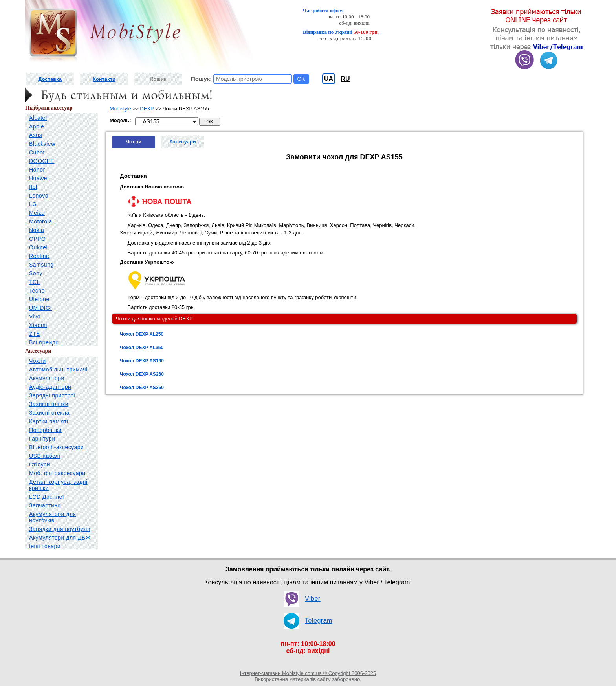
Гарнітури (42, 439)
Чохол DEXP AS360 (142, 388)
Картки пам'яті (49, 421)
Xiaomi (38, 325)
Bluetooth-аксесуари (56, 447)
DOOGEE (42, 161)
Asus (36, 135)
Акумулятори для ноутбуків (53, 517)
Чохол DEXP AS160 (142, 361)
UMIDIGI (40, 308)
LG (33, 204)
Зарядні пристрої (52, 395)
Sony (36, 273)
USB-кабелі (45, 456)
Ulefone (39, 299)
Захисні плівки (49, 404)
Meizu (37, 213)
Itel (33, 187)
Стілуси (39, 465)
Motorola (40, 221)
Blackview (42, 144)
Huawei (39, 178)
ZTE (35, 334)
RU (346, 79)
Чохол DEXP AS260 (142, 374)
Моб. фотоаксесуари (57, 473)
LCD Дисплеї (47, 497)
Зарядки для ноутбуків (60, 529)
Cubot (37, 152)
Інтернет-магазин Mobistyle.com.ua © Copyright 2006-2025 (308, 673)
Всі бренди (44, 342)
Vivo (35, 316)
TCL (35, 282)
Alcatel (38, 118)
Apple (37, 126)
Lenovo (39, 196)
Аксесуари (182, 142)
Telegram (319, 621)
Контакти (104, 79)
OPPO (37, 239)
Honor (37, 170)
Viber (313, 599)
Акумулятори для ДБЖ (60, 538)
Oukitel (38, 247)
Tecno (37, 291)
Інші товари (45, 546)
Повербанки (45, 430)
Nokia (37, 230)
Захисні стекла (49, 413)
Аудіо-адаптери (50, 387)
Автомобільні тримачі (58, 370)
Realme (39, 256)
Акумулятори (47, 378)
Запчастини (45, 505)
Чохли (37, 361)
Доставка (50, 79)
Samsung (41, 265)
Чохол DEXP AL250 (142, 334)
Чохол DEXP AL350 (142, 348)
